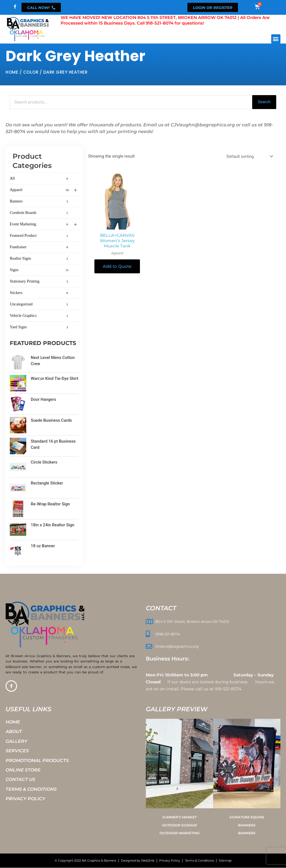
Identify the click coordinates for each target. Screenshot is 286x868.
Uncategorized (40, 305)
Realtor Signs (40, 259)
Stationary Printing (40, 282)
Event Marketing (43, 225)
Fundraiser (40, 247)
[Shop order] (249, 157)
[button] (276, 39)
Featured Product (40, 236)
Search (264, 102)
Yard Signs (40, 327)
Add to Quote (117, 267)
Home (12, 72)
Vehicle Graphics (40, 316)
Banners (40, 202)
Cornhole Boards (40, 213)
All (40, 179)
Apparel (43, 191)
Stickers (40, 293)
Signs (40, 270)
